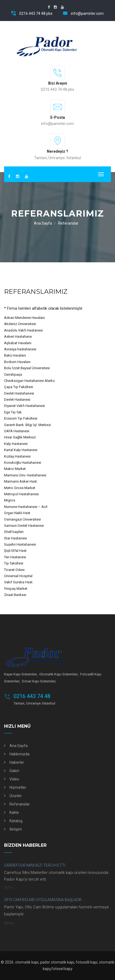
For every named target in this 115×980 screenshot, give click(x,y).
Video (14, 779)
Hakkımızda (19, 754)
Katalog (16, 821)
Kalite (14, 812)
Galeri (14, 771)
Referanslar (20, 804)
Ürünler (16, 796)
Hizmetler (18, 787)
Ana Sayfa (43, 223)
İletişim (16, 829)
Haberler (17, 762)
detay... (10, 887)
